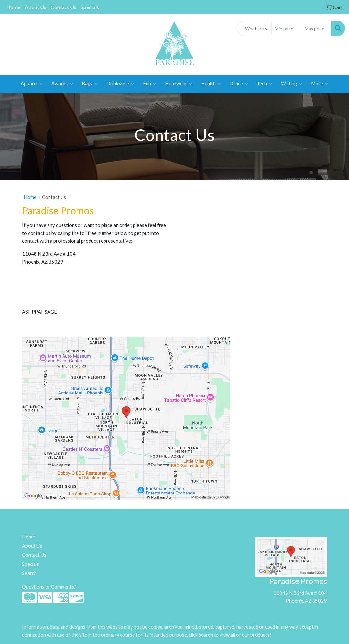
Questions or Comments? (49, 587)
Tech (265, 84)
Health (211, 84)
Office (239, 84)
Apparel (32, 84)
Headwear (179, 84)
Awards (62, 84)
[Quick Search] (254, 28)
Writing (292, 84)
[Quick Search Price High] (316, 28)
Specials (90, 7)
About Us (35, 7)
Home (13, 7)
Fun (150, 84)
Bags (90, 84)
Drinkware (120, 84)
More (320, 84)
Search (29, 573)
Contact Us (63, 7)
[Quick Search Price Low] (286, 28)
